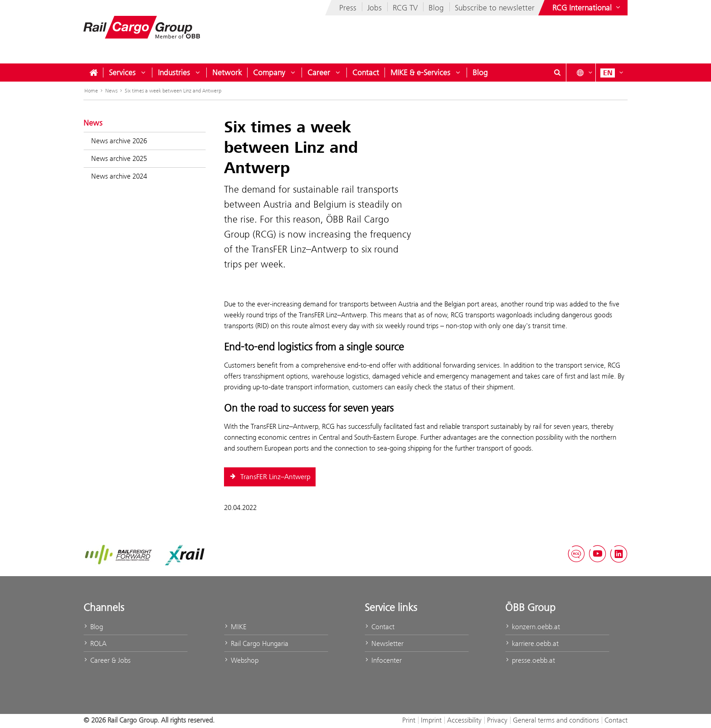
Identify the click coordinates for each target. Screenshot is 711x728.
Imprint (431, 720)
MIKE (235, 627)
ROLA (95, 643)
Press (348, 8)
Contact (366, 73)
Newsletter (384, 643)
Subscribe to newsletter (495, 8)
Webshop (241, 660)
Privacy (497, 720)
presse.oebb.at (530, 660)
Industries (174, 73)
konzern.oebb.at (533, 627)
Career (319, 73)
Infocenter (383, 660)
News (111, 91)
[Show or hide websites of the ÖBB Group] (587, 8)
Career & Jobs (107, 660)
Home (91, 91)
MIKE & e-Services (420, 73)
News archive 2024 (119, 176)
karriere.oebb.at (532, 643)
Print (409, 720)
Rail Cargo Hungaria (256, 643)
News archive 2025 (119, 158)
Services (122, 73)
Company (269, 73)
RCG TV (405, 8)
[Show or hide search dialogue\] (557, 73)
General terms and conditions (556, 720)
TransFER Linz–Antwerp (270, 477)
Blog (436, 8)
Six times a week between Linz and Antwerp (173, 91)
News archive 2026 (119, 141)
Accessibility (464, 720)
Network (227, 73)
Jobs (375, 8)
